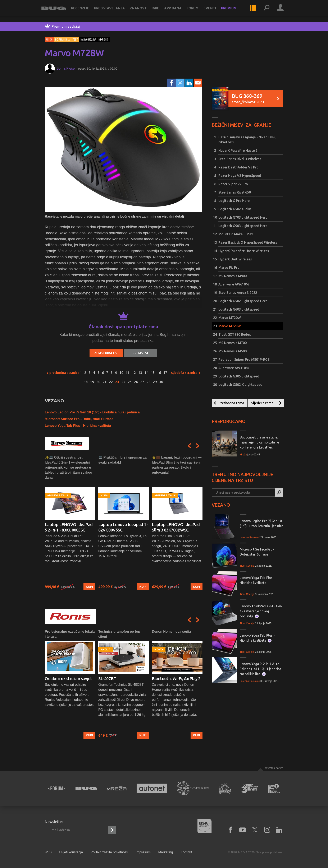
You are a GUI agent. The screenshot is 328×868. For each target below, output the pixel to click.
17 (165, 373)
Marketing (165, 852)
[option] (70, 523)
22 (111, 382)
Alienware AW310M (234, 368)
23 (117, 382)
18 (86, 382)
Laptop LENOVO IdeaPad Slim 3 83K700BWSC (176, 527)
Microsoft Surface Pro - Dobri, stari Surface (79, 419)
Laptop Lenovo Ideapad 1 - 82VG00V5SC (123, 527)
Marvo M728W (230, 326)
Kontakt (186, 852)
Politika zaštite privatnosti (109, 852)
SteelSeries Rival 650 (235, 192)
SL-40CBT (107, 679)
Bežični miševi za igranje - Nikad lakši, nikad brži (247, 140)
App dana (177, 11)
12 (134, 373)
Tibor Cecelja (247, 566)
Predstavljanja (113, 11)
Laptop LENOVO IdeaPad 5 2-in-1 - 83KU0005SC (69, 527)
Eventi (214, 11)
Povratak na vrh (274, 768)
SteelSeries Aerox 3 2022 (238, 293)
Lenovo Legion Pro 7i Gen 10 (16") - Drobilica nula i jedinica (92, 412)
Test (75, 39)
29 (155, 382)
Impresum (143, 852)
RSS (48, 852)
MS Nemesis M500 (233, 351)
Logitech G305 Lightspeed (239, 376)
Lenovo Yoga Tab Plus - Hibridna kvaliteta (78, 426)
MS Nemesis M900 (233, 276)
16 (159, 373)
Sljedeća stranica (186, 373)
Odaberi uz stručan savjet (68, 679)
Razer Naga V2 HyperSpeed (240, 176)
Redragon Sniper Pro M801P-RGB (244, 359)
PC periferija (62, 39)
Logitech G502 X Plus (235, 209)
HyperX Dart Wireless (235, 259)
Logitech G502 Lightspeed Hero (243, 301)
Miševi (49, 39)
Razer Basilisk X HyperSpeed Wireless (248, 242)
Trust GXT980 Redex (234, 334)
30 (161, 382)
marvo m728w (88, 39)
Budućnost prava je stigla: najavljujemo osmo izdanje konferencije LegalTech (259, 442)
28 (149, 382)
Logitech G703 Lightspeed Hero (243, 217)
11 (128, 373)
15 (153, 373)
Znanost (142, 11)
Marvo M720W (230, 318)
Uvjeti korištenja (71, 852)
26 (136, 382)
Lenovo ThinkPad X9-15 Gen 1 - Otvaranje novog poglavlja (261, 611)
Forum (196, 11)
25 (130, 382)
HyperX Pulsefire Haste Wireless (244, 251)
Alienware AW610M (234, 284)
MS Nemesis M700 (233, 343)
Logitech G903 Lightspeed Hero (243, 226)
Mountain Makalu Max (236, 234)
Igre (159, 11)
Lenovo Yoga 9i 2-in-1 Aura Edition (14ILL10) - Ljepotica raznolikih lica (260, 669)
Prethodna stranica (63, 373)
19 (92, 382)
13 (140, 373)
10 (121, 373)
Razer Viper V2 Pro (233, 184)
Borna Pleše (66, 68)
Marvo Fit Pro (229, 268)
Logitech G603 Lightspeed (239, 309)
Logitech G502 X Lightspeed (240, 385)
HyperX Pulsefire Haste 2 (238, 150)
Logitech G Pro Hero (234, 201)
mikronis (104, 39)
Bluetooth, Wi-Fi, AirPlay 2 (176, 679)
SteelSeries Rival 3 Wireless (240, 159)
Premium (233, 11)
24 (123, 382)
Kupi (89, 587)
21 (105, 382)
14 (146, 373)
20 (98, 382)
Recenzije (84, 11)
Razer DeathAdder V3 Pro (238, 167)
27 (142, 382)
